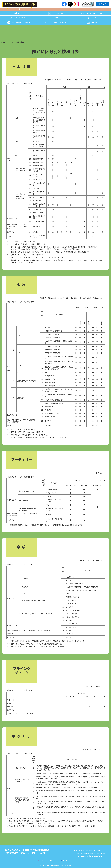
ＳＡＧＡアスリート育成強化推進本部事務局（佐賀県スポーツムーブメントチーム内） (27, 851)
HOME (102, 4)
